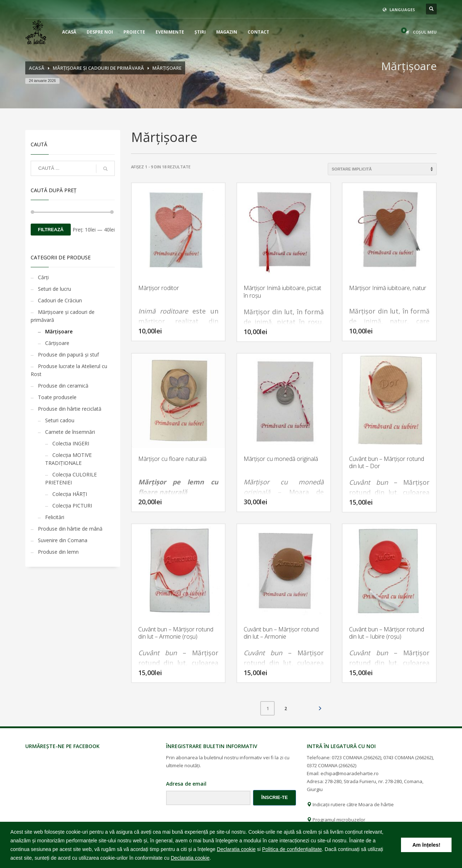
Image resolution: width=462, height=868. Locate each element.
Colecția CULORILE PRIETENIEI (71, 478)
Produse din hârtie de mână (70, 529)
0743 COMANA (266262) (408, 757)
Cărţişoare (57, 343)
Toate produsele (57, 397)
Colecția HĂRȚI (70, 494)
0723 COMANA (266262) (356, 757)
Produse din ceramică (63, 386)
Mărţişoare (59, 331)
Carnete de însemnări (70, 432)
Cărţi (43, 277)
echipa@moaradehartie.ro (350, 773)
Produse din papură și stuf (68, 355)
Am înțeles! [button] (426, 845)
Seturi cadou (60, 420)
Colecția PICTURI (72, 506)
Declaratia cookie (236, 849)
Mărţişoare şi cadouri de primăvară (63, 316)
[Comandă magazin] (382, 169)
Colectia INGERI (71, 443)
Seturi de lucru (55, 289)
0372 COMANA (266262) (332, 765)
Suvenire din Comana (63, 540)
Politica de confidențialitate (292, 849)
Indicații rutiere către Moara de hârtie (350, 804)
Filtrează (51, 230)
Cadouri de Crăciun (60, 300)
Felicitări (55, 517)
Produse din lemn (58, 552)
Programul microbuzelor (336, 820)
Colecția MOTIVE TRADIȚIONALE (68, 459)
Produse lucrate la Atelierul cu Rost (69, 370)
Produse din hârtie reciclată (70, 409)
